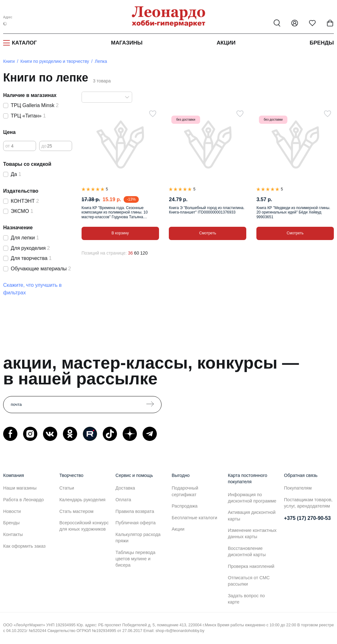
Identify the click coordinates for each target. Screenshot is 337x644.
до (44, 146)
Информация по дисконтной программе (252, 498)
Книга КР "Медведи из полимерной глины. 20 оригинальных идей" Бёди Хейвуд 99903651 (293, 212)
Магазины (127, 43)
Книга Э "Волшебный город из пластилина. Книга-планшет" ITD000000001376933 (207, 210)
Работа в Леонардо (24, 500)
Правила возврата (135, 511)
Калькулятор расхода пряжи (138, 538)
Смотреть (208, 233)
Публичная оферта (135, 523)
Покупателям (298, 488)
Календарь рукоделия (83, 500)
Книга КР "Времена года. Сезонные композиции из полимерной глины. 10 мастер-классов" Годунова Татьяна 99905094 (115, 212)
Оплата (123, 500)
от (8, 146)
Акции (226, 43)
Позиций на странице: (104, 253)
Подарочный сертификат (185, 491)
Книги (9, 61)
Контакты (13, 534)
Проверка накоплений (251, 566)
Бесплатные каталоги (194, 518)
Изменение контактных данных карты (252, 533)
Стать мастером (77, 511)
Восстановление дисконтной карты (247, 551)
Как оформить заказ (24, 546)
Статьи (67, 488)
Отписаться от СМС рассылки (249, 581)
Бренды (322, 43)
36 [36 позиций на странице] (131, 253)
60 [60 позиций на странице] (137, 253)
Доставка (125, 488)
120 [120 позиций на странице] (144, 253)
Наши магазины (20, 488)
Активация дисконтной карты (252, 515)
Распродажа (185, 506)
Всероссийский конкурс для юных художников (84, 526)
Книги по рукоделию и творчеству (55, 61)
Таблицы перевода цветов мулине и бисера (135, 559)
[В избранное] (153, 114)
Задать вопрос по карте (246, 599)
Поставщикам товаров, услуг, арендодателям (308, 503)
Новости (12, 511)
